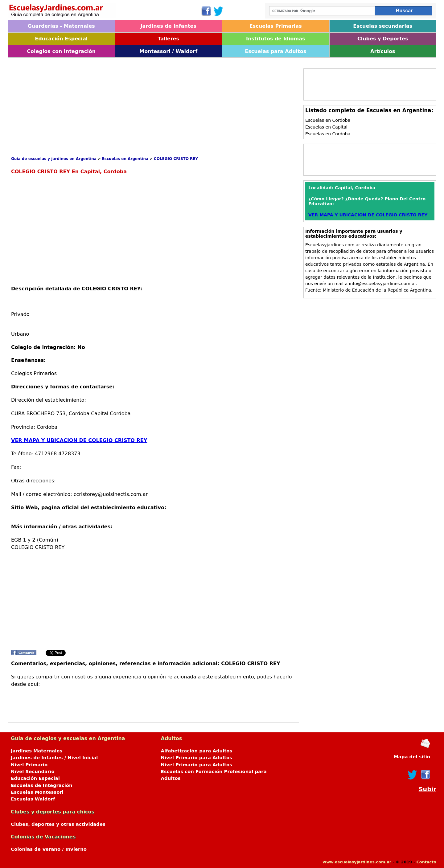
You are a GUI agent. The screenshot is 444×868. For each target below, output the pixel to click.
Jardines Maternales (37, 751)
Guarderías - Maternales (61, 26)
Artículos (383, 51)
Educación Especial (61, 39)
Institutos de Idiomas (276, 39)
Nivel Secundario (33, 772)
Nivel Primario (29, 765)
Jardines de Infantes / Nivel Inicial (54, 758)
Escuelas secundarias (383, 26)
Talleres (168, 39)
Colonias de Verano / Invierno (49, 849)
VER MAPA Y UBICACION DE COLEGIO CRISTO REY (79, 440)
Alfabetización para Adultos (197, 751)
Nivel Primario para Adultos (197, 758)
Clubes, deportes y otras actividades (58, 824)
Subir (428, 789)
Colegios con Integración (61, 51)
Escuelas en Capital (326, 127)
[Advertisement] (123, 110)
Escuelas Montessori (37, 792)
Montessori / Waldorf (168, 51)
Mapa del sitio (412, 757)
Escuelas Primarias (276, 26)
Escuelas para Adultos (275, 51)
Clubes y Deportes (383, 39)
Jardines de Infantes (169, 26)
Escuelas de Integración (42, 785)
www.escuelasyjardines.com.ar (357, 862)
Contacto (426, 862)
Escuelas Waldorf (33, 799)
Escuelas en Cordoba (328, 120)
